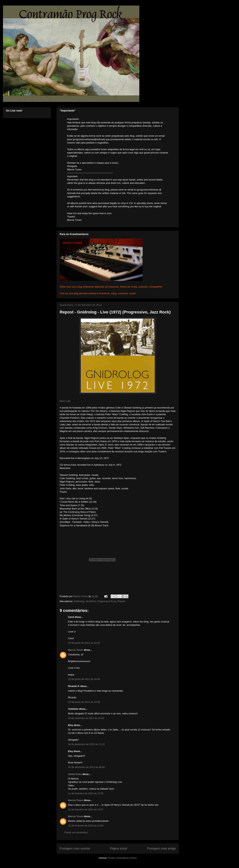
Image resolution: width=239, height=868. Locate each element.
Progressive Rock (107, 601)
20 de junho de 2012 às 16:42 (84, 643)
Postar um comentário (76, 832)
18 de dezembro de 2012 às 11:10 (86, 744)
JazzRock (91, 601)
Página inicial (119, 848)
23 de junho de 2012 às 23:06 (84, 702)
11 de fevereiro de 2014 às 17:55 (86, 793)
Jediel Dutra (75, 774)
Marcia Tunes (76, 650)
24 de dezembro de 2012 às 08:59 (86, 767)
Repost (121, 601)
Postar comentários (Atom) (122, 858)
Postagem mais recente (75, 848)
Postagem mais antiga (161, 848)
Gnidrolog (79, 601)
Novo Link (65, 401)
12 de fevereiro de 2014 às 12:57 (86, 809)
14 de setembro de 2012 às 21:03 (86, 718)
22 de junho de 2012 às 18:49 (84, 679)
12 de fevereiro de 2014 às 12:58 (86, 826)
